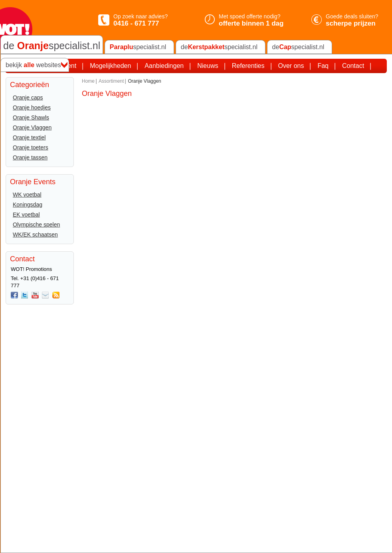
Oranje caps (28, 97)
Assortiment (111, 81)
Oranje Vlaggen (32, 127)
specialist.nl (138, 47)
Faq (323, 66)
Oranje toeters (31, 147)
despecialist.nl (219, 47)
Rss (56, 295)
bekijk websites (33, 65)
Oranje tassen (30, 157)
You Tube (35, 295)
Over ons (291, 66)
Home (88, 81)
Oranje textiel (29, 137)
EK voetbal (26, 215)
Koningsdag (28, 205)
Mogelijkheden (110, 66)
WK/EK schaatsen (35, 235)
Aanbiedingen (164, 66)
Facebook (14, 295)
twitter (25, 295)
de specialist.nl (52, 46)
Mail (46, 295)
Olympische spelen (36, 225)
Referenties (248, 66)
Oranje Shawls (31, 117)
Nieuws (208, 66)
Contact (353, 66)
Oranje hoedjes (32, 107)
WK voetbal (27, 195)
